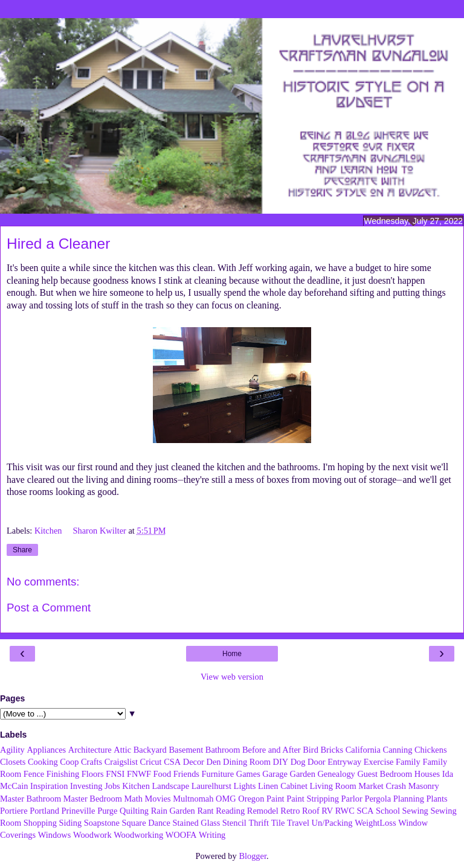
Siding (71, 823)
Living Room (333, 786)
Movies (157, 799)
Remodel (263, 811)
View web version (232, 677)
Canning (398, 750)
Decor (194, 762)
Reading (230, 811)
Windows (55, 835)
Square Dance (146, 823)
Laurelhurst (211, 786)
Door (317, 762)
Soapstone (102, 823)
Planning (409, 799)
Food (163, 774)
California (363, 750)
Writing (212, 835)
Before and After (272, 750)
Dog (298, 762)
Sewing (415, 811)
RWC (345, 811)
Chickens (431, 750)
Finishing (63, 774)
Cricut (151, 762)
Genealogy (336, 774)
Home (232, 654)
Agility (12, 750)
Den (214, 762)
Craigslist (121, 762)
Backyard (150, 750)
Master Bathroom (31, 799)
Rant (205, 811)
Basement (186, 750)
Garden (303, 774)
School (388, 811)
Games (248, 774)
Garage (275, 774)
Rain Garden (173, 811)
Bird (311, 750)
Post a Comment (49, 608)
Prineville (79, 811)
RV (327, 811)
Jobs (112, 786)
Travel (298, 823)
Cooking (43, 762)
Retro (290, 811)
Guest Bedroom (385, 774)
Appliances (46, 750)
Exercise (379, 762)
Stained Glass (197, 823)
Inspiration (49, 786)
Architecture (90, 750)
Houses (427, 774)
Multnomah (193, 799)
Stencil (234, 823)
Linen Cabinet (283, 786)
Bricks (332, 750)
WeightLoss (375, 823)
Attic (122, 750)
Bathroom (223, 750)
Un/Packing (332, 823)
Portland (44, 811)
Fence (34, 774)
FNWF (139, 774)
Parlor (352, 799)
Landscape (171, 786)
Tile (278, 823)
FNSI (115, 774)
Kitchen (49, 531)
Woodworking (138, 835)
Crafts (92, 762)
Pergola (378, 799)
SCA (365, 811)
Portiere (14, 811)
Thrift (259, 823)
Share (22, 550)
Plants (437, 799)
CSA (172, 762)
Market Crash (382, 786)
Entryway (344, 762)
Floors (93, 774)
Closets (13, 762)
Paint (275, 799)
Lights (245, 786)
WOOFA (181, 835)
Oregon (251, 799)
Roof (311, 811)
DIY (280, 762)
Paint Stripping (313, 799)
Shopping (40, 823)
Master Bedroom (93, 799)
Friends (186, 774)
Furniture (218, 774)
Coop (69, 762)
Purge (107, 811)
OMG (226, 799)
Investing (86, 786)
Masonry (424, 786)
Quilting (134, 811)
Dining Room (247, 762)
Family (408, 762)
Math (133, 799)
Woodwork (92, 835)
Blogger (253, 856)
